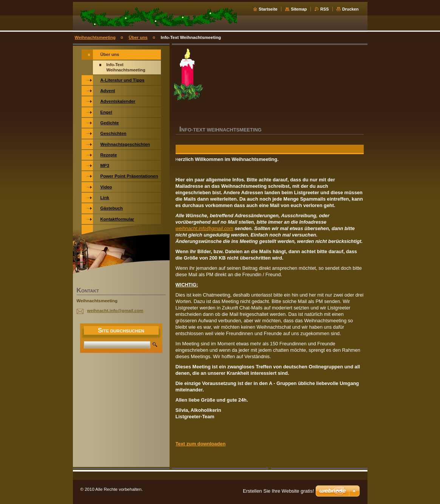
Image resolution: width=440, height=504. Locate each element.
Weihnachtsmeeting (95, 37)
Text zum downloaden (201, 444)
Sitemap (299, 9)
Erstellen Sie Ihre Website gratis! (278, 491)
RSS (324, 9)
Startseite (268, 9)
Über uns (138, 37)
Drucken (350, 9)
